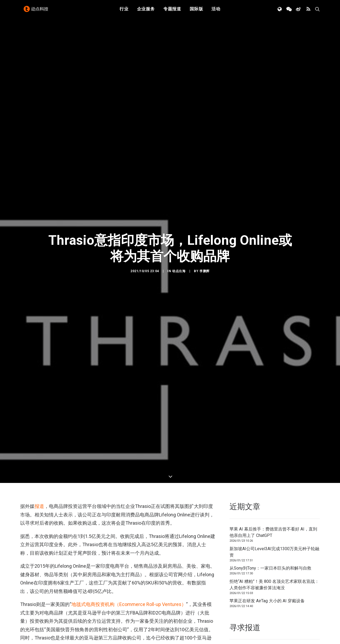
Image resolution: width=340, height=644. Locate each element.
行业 (124, 11)
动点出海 (179, 262)
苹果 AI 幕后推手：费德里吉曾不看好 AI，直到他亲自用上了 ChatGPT (273, 513)
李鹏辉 (205, 262)
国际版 (196, 11)
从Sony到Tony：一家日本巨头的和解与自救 (270, 549)
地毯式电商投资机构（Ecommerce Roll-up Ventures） (129, 585)
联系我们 (302, 630)
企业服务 (146, 11)
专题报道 (172, 11)
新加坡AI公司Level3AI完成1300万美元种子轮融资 (274, 533)
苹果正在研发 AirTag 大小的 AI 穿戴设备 (267, 582)
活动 (216, 11)
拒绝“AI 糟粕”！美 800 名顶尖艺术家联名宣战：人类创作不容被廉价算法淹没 (274, 565)
